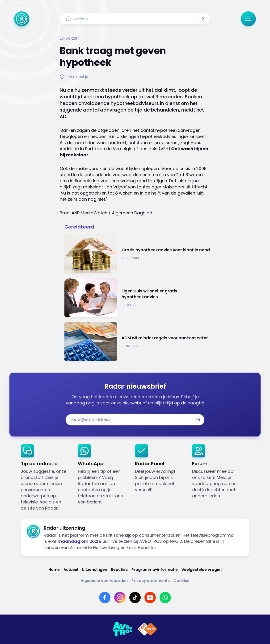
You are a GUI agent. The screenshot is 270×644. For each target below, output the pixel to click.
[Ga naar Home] (22, 19)
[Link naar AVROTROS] (122, 629)
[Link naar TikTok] (135, 598)
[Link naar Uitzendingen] (95, 570)
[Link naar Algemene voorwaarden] (104, 581)
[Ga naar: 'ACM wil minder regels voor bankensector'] (137, 342)
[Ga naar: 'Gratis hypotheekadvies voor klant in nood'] (137, 254)
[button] (202, 19)
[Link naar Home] (54, 570)
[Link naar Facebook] (105, 598)
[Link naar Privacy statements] (151, 581)
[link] (46, 478)
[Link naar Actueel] (71, 570)
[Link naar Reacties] (119, 570)
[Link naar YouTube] (150, 598)
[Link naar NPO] (148, 629)
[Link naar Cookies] (181, 581)
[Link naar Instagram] (120, 598)
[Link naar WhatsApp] (165, 598)
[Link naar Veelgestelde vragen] (202, 570)
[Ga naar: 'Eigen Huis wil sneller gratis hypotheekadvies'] (137, 298)
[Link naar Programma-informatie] (155, 570)
